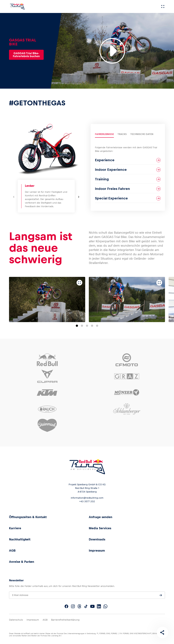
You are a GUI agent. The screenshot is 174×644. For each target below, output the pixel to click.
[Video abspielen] (112, 51)
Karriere (15, 528)
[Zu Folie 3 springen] (87, 326)
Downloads (97, 539)
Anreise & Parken (22, 562)
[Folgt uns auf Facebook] (66, 606)
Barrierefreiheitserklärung (65, 620)
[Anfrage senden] (161, 595)
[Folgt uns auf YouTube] (92, 606)
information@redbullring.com (87, 498)
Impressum (97, 551)
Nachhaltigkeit (20, 539)
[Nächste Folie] (79, 197)
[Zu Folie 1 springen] (77, 326)
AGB (12, 551)
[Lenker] (50, 127)
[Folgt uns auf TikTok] (86, 606)
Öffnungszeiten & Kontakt (28, 517)
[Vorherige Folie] (14, 197)
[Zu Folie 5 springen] (97, 326)
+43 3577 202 (87, 501)
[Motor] (41, 150)
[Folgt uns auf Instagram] (73, 606)
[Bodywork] (66, 136)
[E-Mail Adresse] (87, 595)
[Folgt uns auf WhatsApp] (105, 606)
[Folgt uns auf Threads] (79, 606)
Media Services (100, 528)
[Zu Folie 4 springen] (92, 326)
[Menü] (163, 6)
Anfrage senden (101, 517)
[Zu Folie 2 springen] (82, 326)
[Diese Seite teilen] (162, 632)
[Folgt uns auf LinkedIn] (99, 606)
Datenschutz (16, 620)
